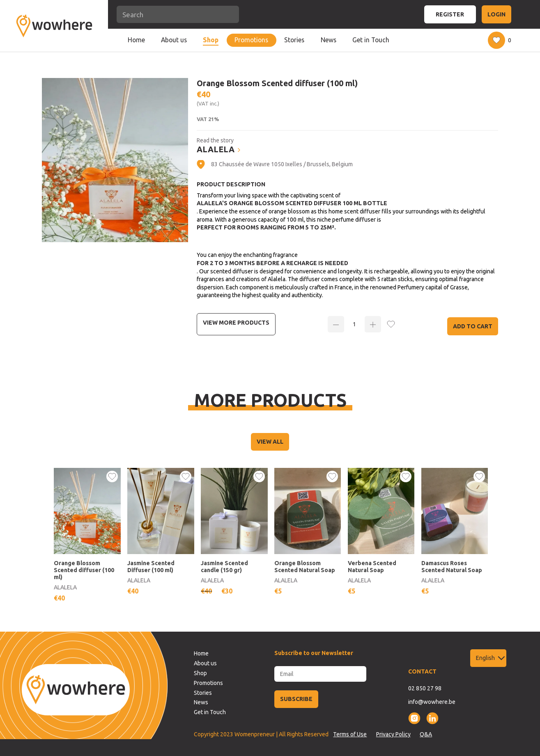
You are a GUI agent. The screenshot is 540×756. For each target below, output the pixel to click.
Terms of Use (350, 734)
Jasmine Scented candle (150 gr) (224, 567)
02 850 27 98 (425, 688)
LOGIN (496, 14)
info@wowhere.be (432, 702)
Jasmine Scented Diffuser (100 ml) (151, 567)
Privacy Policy (393, 734)
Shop (211, 40)
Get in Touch (371, 40)
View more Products (236, 323)
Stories (294, 40)
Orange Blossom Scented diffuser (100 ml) (84, 570)
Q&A (426, 734)
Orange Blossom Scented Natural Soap (305, 567)
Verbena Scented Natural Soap (372, 567)
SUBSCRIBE (296, 699)
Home (136, 40)
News (329, 40)
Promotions (251, 40)
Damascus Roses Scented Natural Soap (452, 567)
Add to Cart (473, 326)
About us (174, 40)
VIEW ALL (270, 442)
